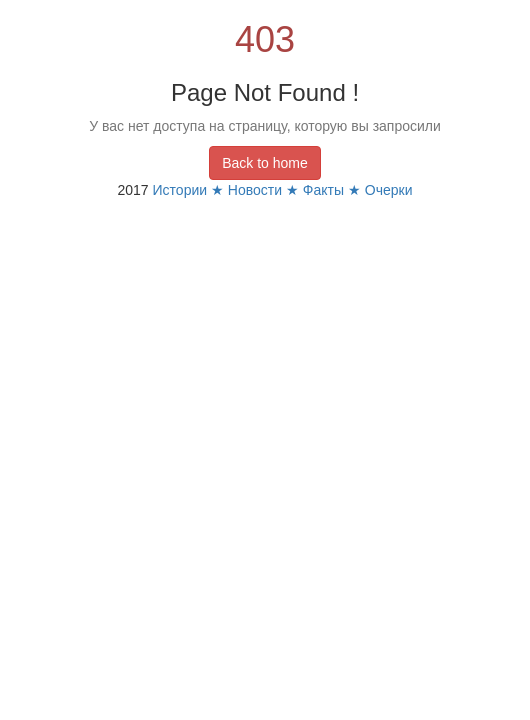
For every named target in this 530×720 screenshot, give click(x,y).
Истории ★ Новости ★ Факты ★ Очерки (283, 190)
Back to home (265, 163)
